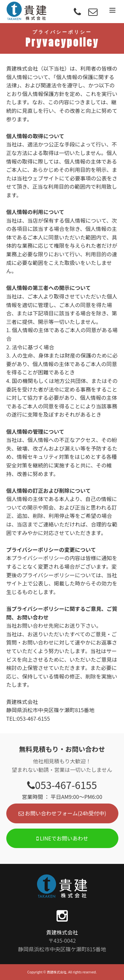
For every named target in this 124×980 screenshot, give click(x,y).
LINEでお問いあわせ (62, 838)
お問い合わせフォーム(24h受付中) (62, 813)
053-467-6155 (62, 785)
